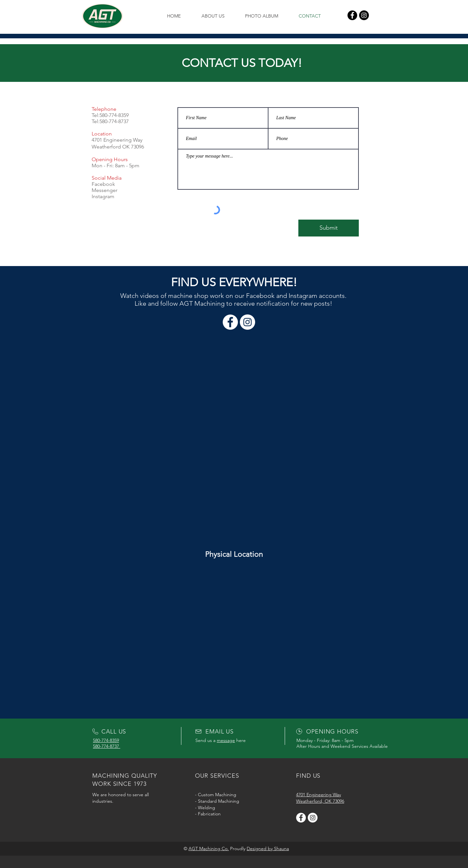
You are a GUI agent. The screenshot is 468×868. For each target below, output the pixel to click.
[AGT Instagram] (313, 818)
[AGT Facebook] (301, 818)
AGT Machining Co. (209, 849)
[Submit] (329, 228)
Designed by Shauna (268, 849)
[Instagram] (364, 15)
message (226, 740)
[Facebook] (352, 15)
